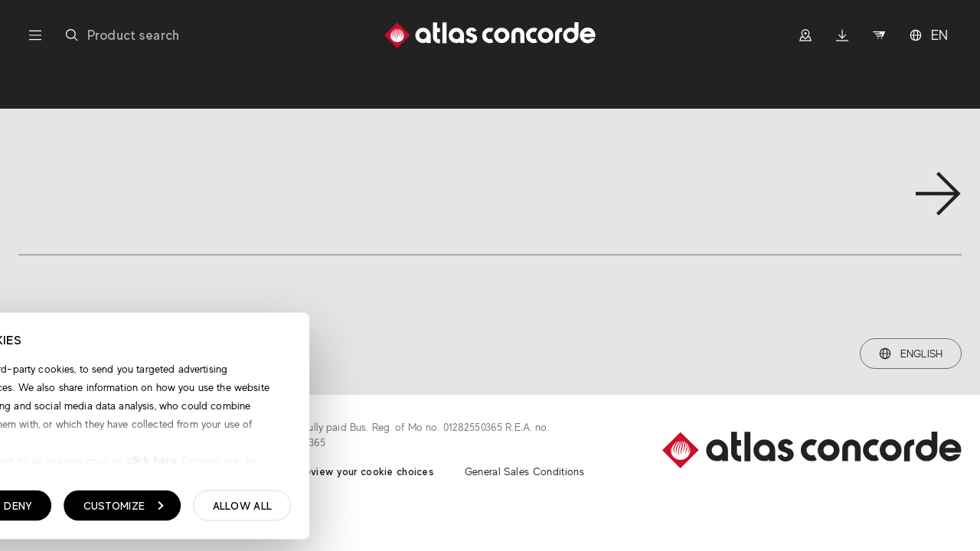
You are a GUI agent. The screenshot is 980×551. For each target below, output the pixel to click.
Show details (90, 510)
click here (400, 464)
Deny (268, 510)
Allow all (492, 510)
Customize (372, 510)
